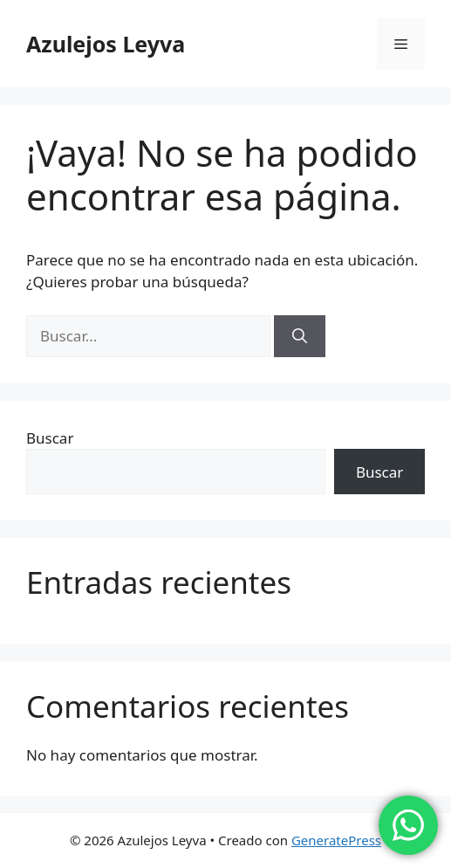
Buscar (50, 438)
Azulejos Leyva (106, 44)
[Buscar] (300, 336)
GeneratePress (336, 840)
